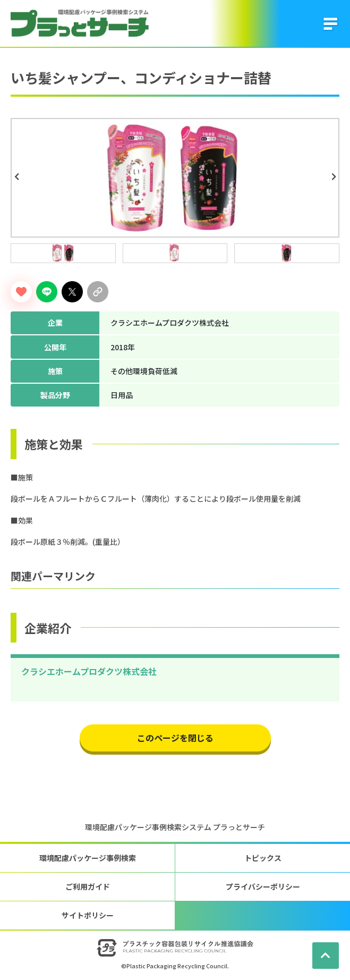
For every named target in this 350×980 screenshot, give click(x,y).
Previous (18, 177)
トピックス (263, 858)
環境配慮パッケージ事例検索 (88, 858)
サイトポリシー (88, 915)
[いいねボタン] (21, 292)
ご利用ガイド (88, 886)
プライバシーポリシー (263, 886)
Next (335, 177)
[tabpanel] (175, 178)
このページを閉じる (175, 738)
